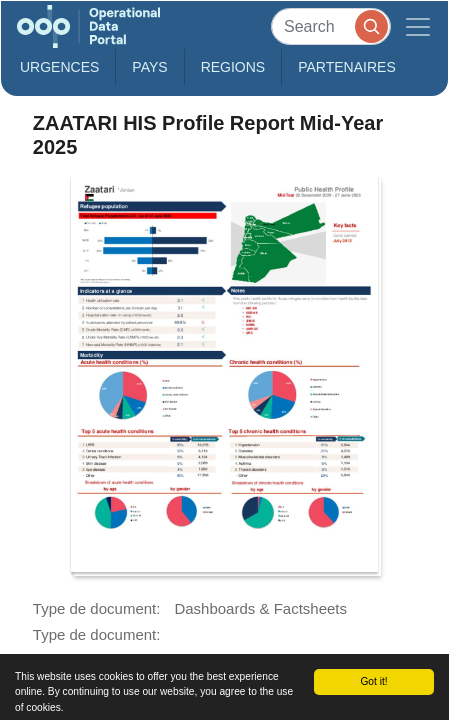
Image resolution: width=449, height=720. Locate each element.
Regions (233, 67)
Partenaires (347, 67)
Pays (149, 67)
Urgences (59, 67)
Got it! (373, 681)
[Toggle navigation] (418, 26)
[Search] (331, 26)
